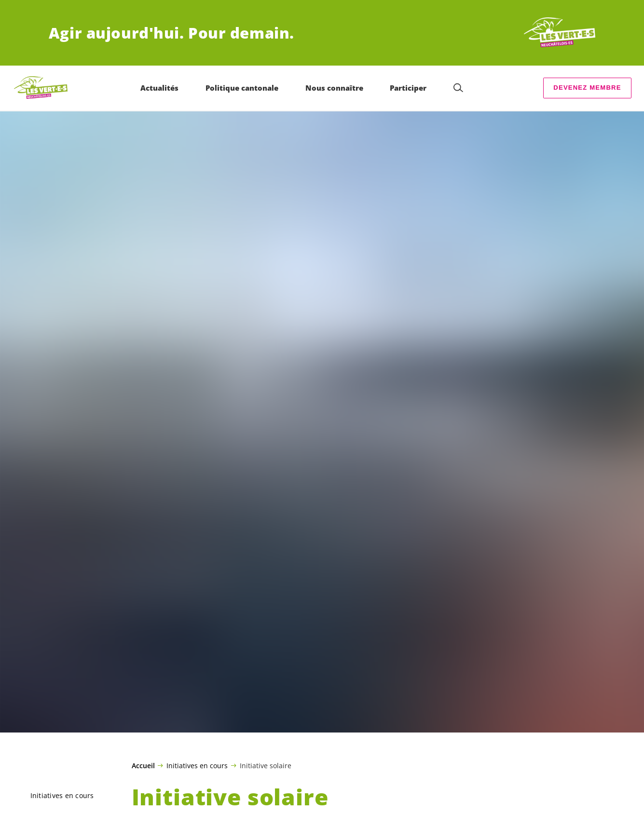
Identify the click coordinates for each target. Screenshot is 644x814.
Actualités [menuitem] (160, 88)
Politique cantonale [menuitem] (242, 88)
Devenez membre (587, 88)
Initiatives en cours (197, 765)
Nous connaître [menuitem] (334, 88)
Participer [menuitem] (409, 88)
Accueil (143, 766)
